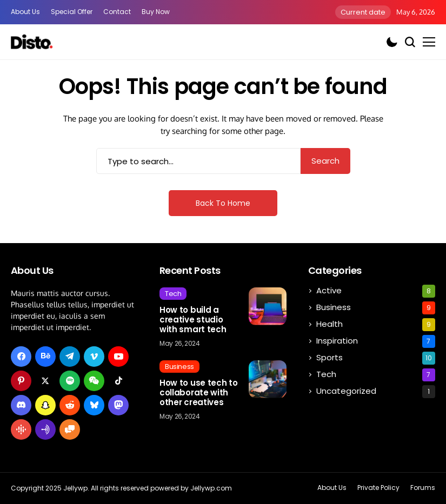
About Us (25, 12)
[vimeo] (94, 357)
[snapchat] (45, 405)
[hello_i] (70, 429)
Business (376, 308)
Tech (376, 375)
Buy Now (156, 12)
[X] (45, 381)
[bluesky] (94, 405)
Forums (423, 488)
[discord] (21, 405)
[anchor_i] (45, 429)
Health (376, 325)
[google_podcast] (21, 429)
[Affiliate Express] (32, 42)
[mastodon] (118, 405)
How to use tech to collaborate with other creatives (199, 393)
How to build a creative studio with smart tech (193, 320)
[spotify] (70, 381)
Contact (117, 12)
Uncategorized (376, 392)
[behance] (45, 357)
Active (376, 291)
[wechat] (94, 381)
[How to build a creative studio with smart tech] (268, 306)
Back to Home (223, 203)
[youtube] (118, 357)
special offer (72, 12)
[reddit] (70, 405)
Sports (376, 358)
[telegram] (70, 357)
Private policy (378, 488)
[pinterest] (21, 381)
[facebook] (21, 357)
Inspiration (376, 341)
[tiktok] (118, 381)
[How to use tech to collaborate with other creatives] (268, 379)
